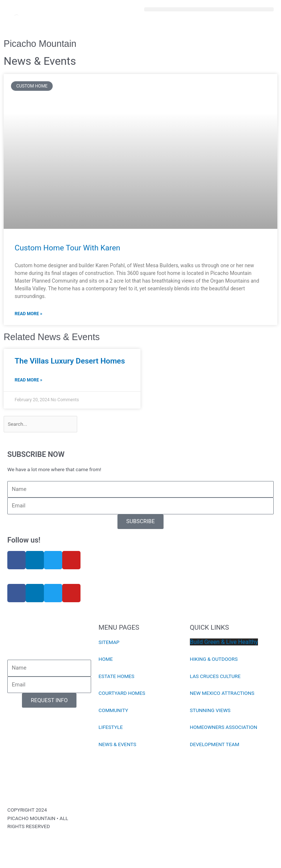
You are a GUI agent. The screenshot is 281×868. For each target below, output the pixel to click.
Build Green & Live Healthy (224, 642)
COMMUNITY (113, 710)
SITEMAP (109, 642)
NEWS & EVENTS (117, 744)
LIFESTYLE (110, 727)
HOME (106, 659)
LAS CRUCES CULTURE (215, 676)
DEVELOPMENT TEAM (215, 744)
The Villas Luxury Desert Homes (70, 361)
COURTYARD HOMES (122, 693)
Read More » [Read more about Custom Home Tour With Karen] (28, 314)
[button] (209, 9)
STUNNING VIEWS (210, 710)
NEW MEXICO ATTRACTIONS (222, 693)
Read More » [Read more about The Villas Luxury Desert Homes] (28, 380)
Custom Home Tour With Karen (68, 248)
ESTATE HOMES (116, 676)
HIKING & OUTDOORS (214, 659)
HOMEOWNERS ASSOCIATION (224, 727)
